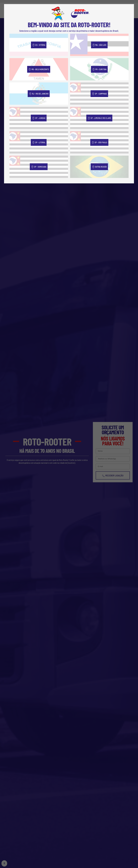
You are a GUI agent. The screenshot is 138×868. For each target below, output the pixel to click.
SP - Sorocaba (39, 167)
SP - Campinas (99, 94)
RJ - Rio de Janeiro (39, 94)
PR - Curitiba (99, 69)
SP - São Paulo (99, 143)
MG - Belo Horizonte (39, 69)
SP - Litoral (39, 143)
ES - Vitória (39, 45)
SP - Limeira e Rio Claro (99, 118)
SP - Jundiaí (39, 118)
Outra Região (99, 167)
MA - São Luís (99, 45)
